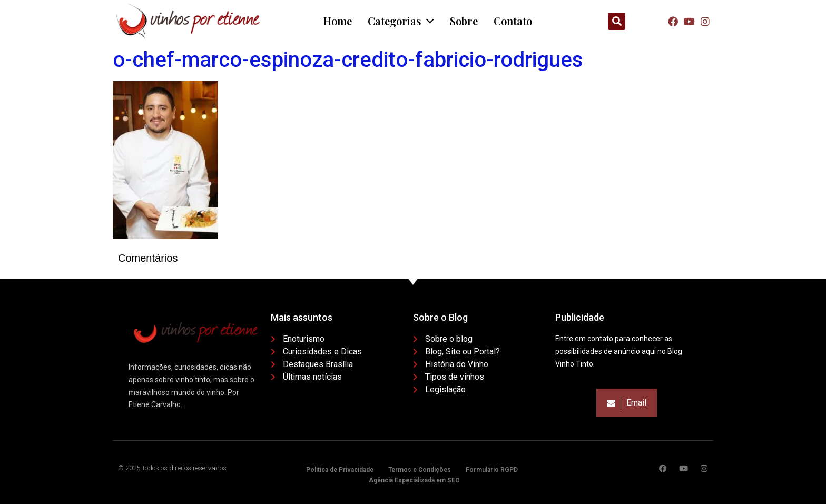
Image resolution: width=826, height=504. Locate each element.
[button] (617, 21)
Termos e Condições (420, 470)
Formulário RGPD (492, 470)
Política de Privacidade (340, 470)
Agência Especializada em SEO (414, 480)
